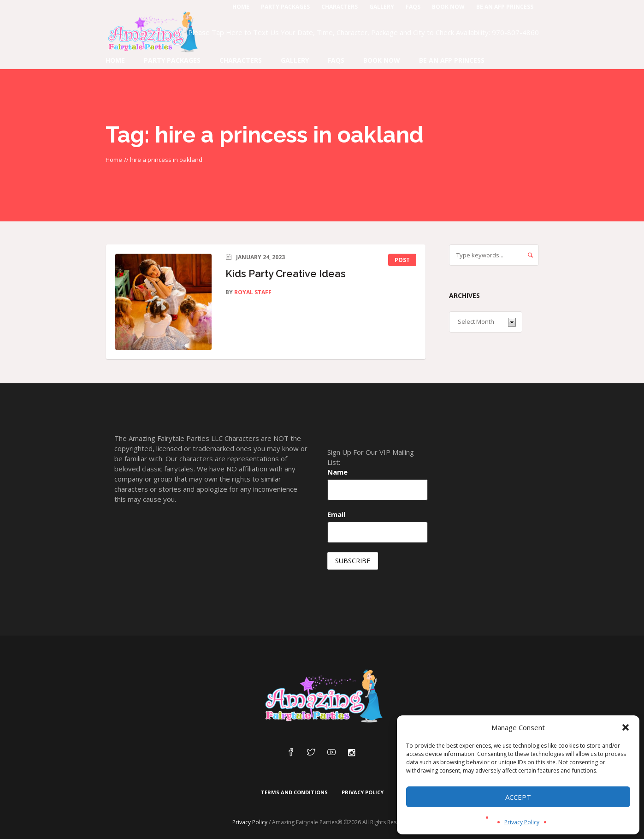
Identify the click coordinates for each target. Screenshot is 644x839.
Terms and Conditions (294, 792)
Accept (518, 797)
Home (114, 160)
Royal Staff (253, 292)
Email (336, 514)
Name (337, 472)
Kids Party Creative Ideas (286, 274)
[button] (626, 727)
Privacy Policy (522, 822)
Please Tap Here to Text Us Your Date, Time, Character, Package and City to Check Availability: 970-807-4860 (363, 32)
